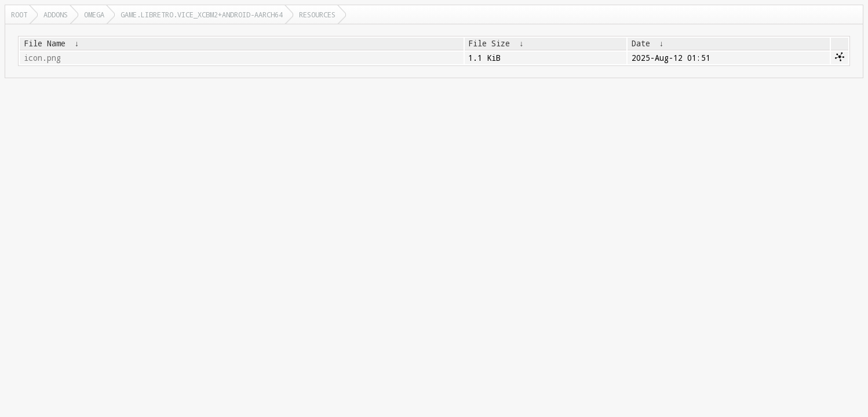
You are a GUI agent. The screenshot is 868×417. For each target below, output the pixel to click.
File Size (489, 43)
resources (317, 14)
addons (56, 14)
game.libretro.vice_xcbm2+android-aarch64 (202, 14)
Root (19, 14)
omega (94, 14)
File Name (45, 43)
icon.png (42, 58)
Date (641, 43)
